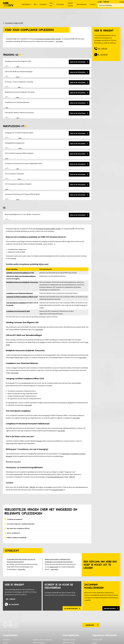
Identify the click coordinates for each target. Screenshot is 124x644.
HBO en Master (38, 624)
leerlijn (39, 420)
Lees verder (39, 308)
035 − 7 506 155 (30, 466)
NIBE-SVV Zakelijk (68, 621)
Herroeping (81, 640)
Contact (93, 4)
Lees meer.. (59, 40)
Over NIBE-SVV (97, 618)
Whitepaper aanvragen (13, 440)
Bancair (5, 621)
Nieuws (95, 621)
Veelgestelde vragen (10, 640)
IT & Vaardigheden (9, 630)
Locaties (95, 627)
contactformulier (58, 468)
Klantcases (66, 624)
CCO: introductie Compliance (16, 281)
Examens (36, 627)
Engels (42, 321)
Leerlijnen (36, 630)
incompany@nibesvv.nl (56, 456)
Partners (95, 630)
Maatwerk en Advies (69, 618)
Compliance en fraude (10, 624)
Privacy (23, 640)
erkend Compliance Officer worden (49, 38)
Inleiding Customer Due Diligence (18, 251)
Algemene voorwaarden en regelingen (42, 640)
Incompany (60, 4)
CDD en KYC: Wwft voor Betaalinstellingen (21, 255)
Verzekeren (7, 618)
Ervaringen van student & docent (103, 624)
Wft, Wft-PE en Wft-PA (10, 627)
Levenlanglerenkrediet (100, 633)
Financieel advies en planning (42, 618)
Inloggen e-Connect (106, 640)
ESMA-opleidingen (39, 621)
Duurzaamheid (82, 4)
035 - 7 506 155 (104, 2)
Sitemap (92, 640)
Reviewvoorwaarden (66, 640)
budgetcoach (54, 546)
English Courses (70, 4)
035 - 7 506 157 (70, 456)
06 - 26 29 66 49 (103, 54)
